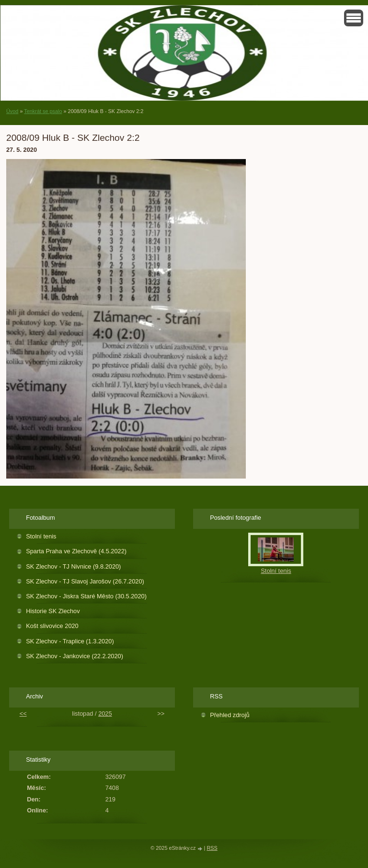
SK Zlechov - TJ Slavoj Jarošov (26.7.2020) (85, 581)
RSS (212, 848)
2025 (105, 714)
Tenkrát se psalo (43, 111)
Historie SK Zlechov (53, 611)
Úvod (12, 111)
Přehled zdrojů (230, 715)
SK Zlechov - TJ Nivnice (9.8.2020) (73, 566)
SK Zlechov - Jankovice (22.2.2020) (75, 656)
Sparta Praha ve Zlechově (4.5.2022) (76, 551)
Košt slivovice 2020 (52, 626)
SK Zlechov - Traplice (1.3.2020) (70, 641)
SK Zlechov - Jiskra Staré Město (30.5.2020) (86, 596)
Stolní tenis (41, 536)
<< (23, 714)
